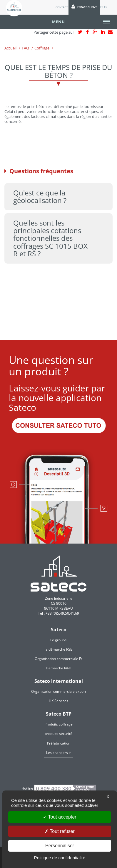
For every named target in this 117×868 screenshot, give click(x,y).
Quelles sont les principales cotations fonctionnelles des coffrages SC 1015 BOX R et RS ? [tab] (50, 238)
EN (106, 7)
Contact (62, 7)
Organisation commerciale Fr (58, 659)
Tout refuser (60, 831)
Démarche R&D (59, 668)
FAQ (25, 48)
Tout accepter (60, 817)
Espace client (84, 7)
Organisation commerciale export (59, 691)
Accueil (10, 48)
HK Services (58, 701)
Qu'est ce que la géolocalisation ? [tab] (40, 196)
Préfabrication (59, 743)
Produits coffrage (58, 724)
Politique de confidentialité (60, 858)
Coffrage (42, 48)
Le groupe (58, 640)
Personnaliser (60, 846)
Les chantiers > (58, 753)
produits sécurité (58, 734)
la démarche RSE (58, 649)
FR (102, 7)
